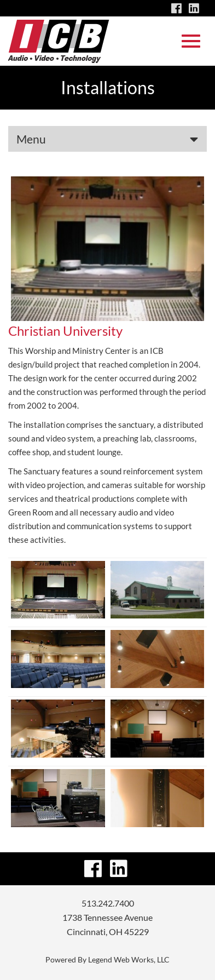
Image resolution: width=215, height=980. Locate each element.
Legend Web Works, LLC (129, 959)
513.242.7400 (108, 903)
